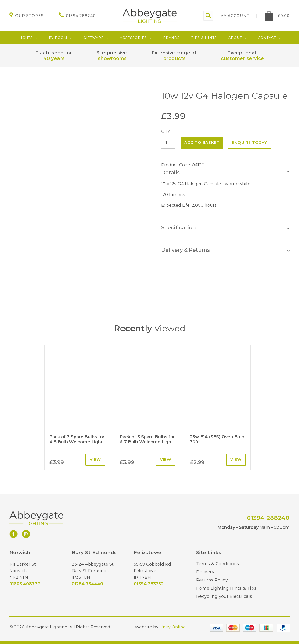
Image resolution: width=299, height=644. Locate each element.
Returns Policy (212, 580)
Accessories (133, 38)
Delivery (205, 572)
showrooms (112, 58)
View (95, 460)
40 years (54, 58)
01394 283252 (149, 584)
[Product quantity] (168, 143)
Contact (267, 38)
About (235, 38)
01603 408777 (25, 584)
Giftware (94, 38)
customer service (242, 58)
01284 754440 (87, 584)
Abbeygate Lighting (150, 16)
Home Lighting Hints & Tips (226, 588)
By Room (58, 38)
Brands (171, 38)
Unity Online (173, 627)
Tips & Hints (204, 38)
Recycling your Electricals (224, 596)
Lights (26, 38)
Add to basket (202, 143)
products (174, 58)
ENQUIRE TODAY (249, 143)
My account (235, 16)
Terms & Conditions (218, 564)
